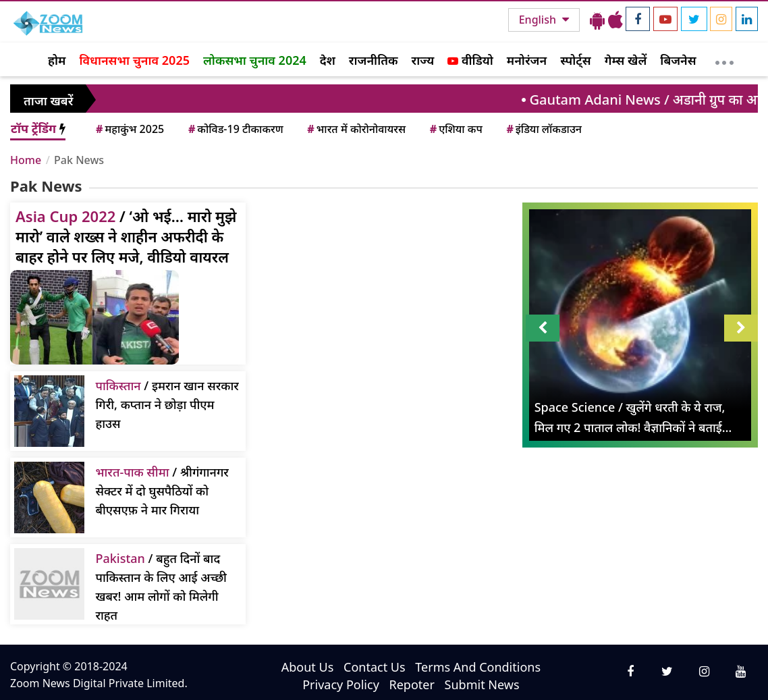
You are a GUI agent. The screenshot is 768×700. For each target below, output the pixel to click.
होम (57, 60)
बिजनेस (678, 60)
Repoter (412, 684)
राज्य (423, 60)
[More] (724, 59)
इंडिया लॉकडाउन (543, 129)
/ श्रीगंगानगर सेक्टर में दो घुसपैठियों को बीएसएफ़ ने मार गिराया (162, 491)
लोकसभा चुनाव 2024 (255, 60)
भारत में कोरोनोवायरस (355, 129)
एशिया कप (455, 129)
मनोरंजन (527, 60)
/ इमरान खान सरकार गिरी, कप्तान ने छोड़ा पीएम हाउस (167, 404)
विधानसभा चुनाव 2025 (134, 60)
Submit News (482, 684)
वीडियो (470, 60)
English (539, 20)
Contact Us (375, 667)
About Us (308, 667)
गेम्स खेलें (626, 60)
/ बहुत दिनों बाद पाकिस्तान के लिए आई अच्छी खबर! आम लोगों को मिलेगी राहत (161, 587)
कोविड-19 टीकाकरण (235, 129)
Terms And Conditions (478, 667)
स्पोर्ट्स (576, 60)
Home (26, 160)
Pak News (79, 160)
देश (328, 60)
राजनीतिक (374, 60)
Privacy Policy (341, 684)
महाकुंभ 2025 (129, 129)
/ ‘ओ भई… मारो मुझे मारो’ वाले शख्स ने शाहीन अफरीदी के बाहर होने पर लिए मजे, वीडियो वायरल (126, 236)
